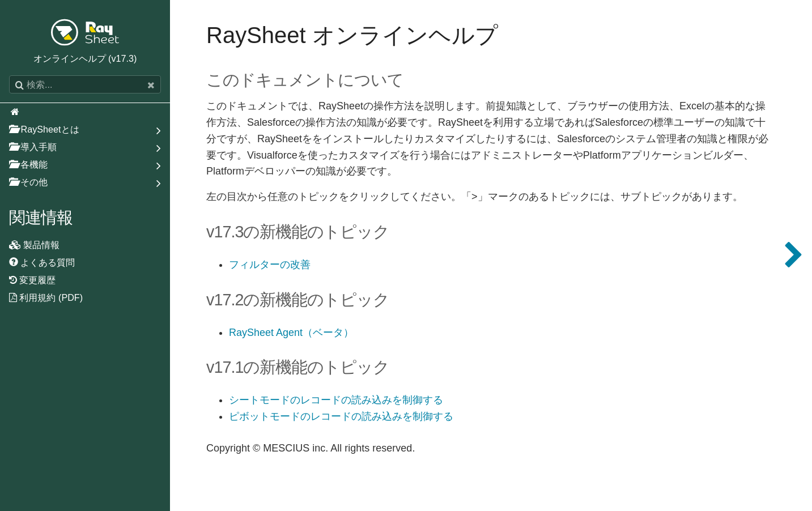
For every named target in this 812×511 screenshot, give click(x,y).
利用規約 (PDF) (46, 297)
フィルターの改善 (270, 265)
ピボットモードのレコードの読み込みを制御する (341, 417)
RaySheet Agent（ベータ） (291, 333)
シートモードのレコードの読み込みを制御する (336, 400)
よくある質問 (42, 262)
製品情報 (35, 245)
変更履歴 (33, 280)
